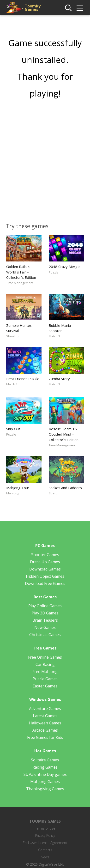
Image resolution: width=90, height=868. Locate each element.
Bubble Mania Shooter (60, 328)
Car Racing (45, 664)
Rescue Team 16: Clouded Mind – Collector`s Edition (64, 434)
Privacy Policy (45, 835)
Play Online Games (45, 606)
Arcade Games (45, 730)
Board (53, 493)
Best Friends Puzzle (23, 379)
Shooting (13, 336)
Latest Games (45, 716)
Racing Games (45, 767)
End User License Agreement (45, 843)
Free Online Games (45, 657)
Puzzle (54, 272)
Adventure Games (45, 709)
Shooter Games (45, 555)
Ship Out (13, 429)
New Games (45, 627)
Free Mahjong (45, 672)
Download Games (45, 569)
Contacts (45, 850)
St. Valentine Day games (45, 774)
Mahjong (13, 493)
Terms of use (45, 828)
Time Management (20, 283)
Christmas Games (45, 635)
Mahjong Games (45, 782)
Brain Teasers (45, 620)
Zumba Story (59, 379)
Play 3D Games (45, 613)
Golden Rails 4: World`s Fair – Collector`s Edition (21, 272)
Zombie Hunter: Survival (19, 328)
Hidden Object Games (45, 576)
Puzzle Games (45, 679)
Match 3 (54, 336)
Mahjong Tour (18, 488)
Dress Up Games (45, 562)
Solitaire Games (45, 760)
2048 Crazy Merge (64, 267)
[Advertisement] (45, 159)
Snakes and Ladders (65, 488)
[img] (80, 8)
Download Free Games (45, 583)
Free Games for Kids (45, 737)
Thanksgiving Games (45, 789)
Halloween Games (45, 723)
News (45, 857)
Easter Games (45, 686)
